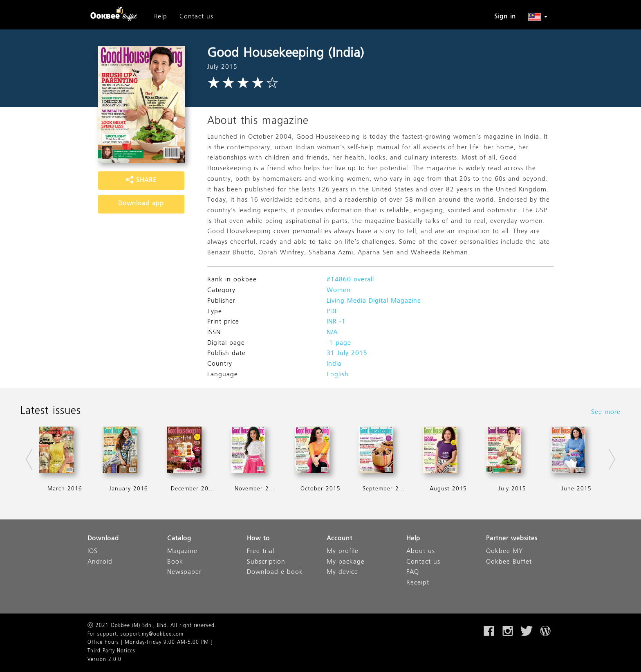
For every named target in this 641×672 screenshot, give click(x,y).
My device (342, 572)
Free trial (261, 552)
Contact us (196, 17)
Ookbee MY (504, 552)
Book (175, 562)
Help (160, 17)
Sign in (505, 17)
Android (100, 562)
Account (340, 539)
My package (346, 562)
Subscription (266, 562)
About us (421, 552)
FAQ (413, 572)
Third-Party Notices (111, 651)
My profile (343, 552)
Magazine (182, 552)
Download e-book (275, 572)
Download (103, 539)
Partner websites (512, 539)
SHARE (141, 180)
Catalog (179, 539)
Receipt (418, 583)
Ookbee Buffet (509, 562)
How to (258, 539)
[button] (538, 17)
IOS (93, 552)
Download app (141, 204)
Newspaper (184, 572)
